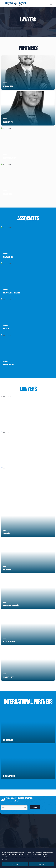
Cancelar (15, 864)
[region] (28, 858)
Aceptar (41, 864)
